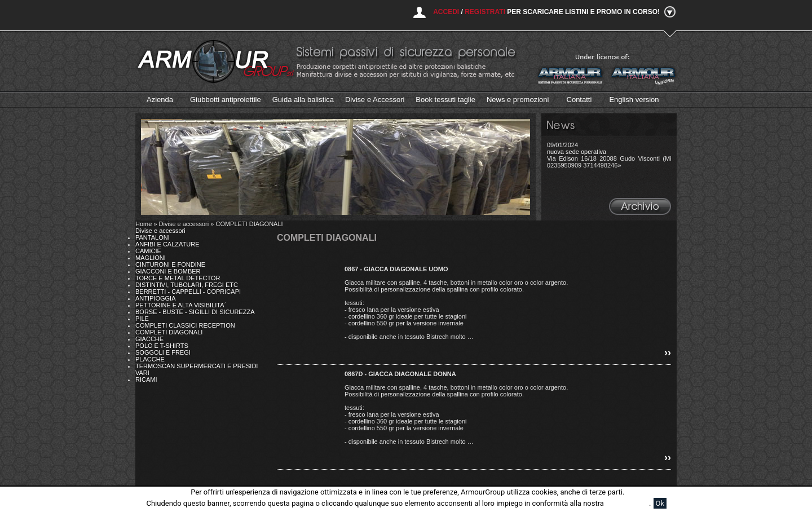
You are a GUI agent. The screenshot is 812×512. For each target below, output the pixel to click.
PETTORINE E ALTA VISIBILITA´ (181, 305)
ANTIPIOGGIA (156, 298)
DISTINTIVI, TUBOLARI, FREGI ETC (187, 285)
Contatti (579, 100)
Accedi (446, 12)
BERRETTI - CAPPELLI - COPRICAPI (188, 292)
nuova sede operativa (577, 152)
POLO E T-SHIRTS (162, 346)
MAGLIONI (151, 258)
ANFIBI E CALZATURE (167, 244)
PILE (142, 319)
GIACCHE (149, 339)
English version (634, 100)
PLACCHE (150, 359)
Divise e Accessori (375, 100)
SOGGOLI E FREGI (163, 352)
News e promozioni (518, 100)
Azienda (160, 100)
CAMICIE (148, 251)
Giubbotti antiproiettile (226, 100)
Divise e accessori (160, 231)
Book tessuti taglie (445, 100)
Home (144, 224)
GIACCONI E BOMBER (168, 271)
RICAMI (146, 379)
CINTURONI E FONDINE (170, 264)
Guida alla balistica (303, 100)
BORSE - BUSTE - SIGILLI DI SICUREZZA (195, 312)
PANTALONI (153, 237)
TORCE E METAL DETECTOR (178, 278)
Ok (660, 503)
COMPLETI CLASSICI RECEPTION (185, 325)
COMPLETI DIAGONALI (169, 332)
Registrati (485, 12)
